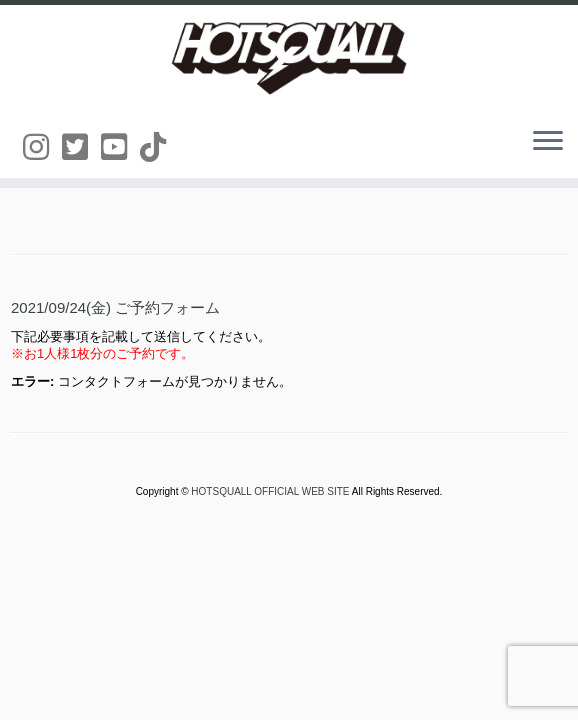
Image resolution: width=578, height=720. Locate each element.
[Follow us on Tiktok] (159, 147)
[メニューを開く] (548, 142)
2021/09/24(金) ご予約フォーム (115, 307)
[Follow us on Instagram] (42, 147)
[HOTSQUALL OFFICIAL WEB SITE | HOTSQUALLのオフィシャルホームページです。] (289, 58)
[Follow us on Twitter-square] (81, 147)
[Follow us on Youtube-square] (120, 147)
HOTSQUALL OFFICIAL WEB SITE (271, 491)
